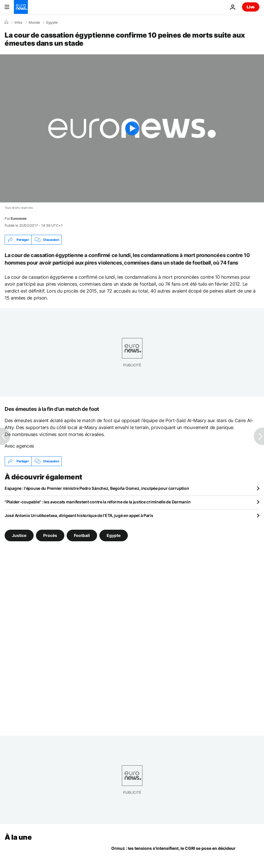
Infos (18, 23)
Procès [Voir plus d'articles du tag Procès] (50, 535)
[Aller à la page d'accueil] (21, 7)
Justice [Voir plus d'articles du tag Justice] (19, 535)
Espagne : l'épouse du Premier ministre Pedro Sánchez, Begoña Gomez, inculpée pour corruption (97, 488)
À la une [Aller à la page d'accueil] (18, 837)
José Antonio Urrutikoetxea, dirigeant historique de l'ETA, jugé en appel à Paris (79, 515)
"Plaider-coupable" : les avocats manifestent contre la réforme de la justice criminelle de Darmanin (98, 502)
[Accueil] (6, 22)
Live (251, 7)
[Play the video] (132, 128)
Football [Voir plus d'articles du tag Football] (82, 535)
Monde (34, 23)
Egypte (52, 23)
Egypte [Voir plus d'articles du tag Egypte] (114, 535)
